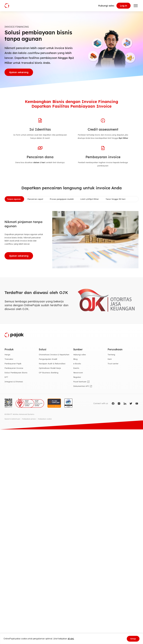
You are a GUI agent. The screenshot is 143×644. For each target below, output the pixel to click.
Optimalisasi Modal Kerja (50, 368)
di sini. (71, 639)
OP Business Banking (49, 373)
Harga (7, 355)
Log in (124, 6)
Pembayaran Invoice (14, 368)
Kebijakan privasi (29, 419)
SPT (6, 377)
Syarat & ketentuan (12, 419)
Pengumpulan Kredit (48, 359)
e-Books (77, 364)
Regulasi (77, 377)
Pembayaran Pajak (13, 364)
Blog (75, 359)
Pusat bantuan (80, 382)
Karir (110, 359)
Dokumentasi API (81, 386)
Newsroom (78, 373)
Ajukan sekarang (19, 72)
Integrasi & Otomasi (14, 382)
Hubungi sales (106, 6)
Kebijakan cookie (45, 419)
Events (76, 368)
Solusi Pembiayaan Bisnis (16, 373)
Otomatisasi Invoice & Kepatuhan (54, 355)
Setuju (133, 639)
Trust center (113, 364)
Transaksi (9, 359)
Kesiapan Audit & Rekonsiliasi (52, 364)
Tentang (111, 355)
